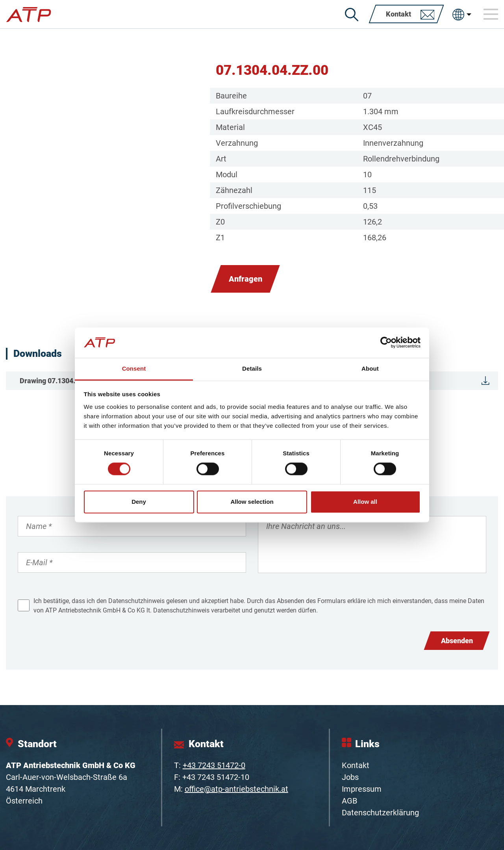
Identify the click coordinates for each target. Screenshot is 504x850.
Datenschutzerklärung (380, 813)
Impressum (362, 789)
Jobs (350, 777)
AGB (349, 801)
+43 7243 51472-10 (216, 777)
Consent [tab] (134, 368)
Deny (139, 502)
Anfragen (246, 279)
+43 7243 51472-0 (214, 765)
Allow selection (252, 502)
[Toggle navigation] (491, 14)
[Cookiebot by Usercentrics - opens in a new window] (386, 343)
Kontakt (356, 765)
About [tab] (370, 368)
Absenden (457, 641)
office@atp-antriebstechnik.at (236, 789)
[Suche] (352, 15)
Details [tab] (252, 368)
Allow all (365, 502)
